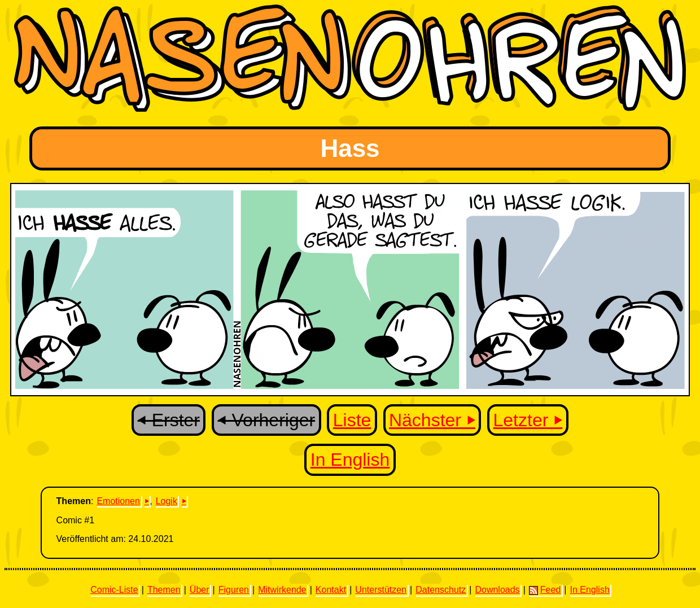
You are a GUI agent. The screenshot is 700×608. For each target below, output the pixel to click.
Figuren (234, 590)
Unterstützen (381, 590)
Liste (352, 420)
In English (350, 460)
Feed (545, 590)
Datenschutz (441, 590)
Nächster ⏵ (432, 420)
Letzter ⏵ (528, 420)
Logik (167, 501)
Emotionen (118, 501)
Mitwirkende (282, 590)
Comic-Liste (114, 590)
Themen (164, 590)
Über (200, 590)
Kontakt (331, 590)
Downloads (497, 590)
